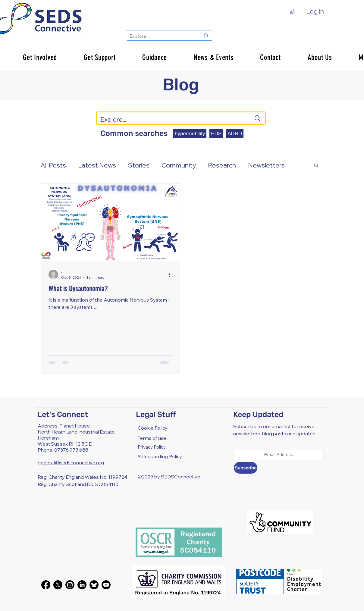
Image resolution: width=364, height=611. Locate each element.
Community (179, 165)
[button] (296, 11)
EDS (216, 134)
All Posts (53, 165)
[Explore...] (160, 36)
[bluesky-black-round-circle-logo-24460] (94, 585)
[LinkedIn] (82, 585)
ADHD (235, 134)
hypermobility (190, 134)
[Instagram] (70, 585)
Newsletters (266, 165)
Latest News (97, 165)
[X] (58, 585)
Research (222, 165)
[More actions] (171, 274)
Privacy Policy (152, 447)
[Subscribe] (246, 468)
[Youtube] (106, 585)
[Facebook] (46, 585)
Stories (139, 165)
